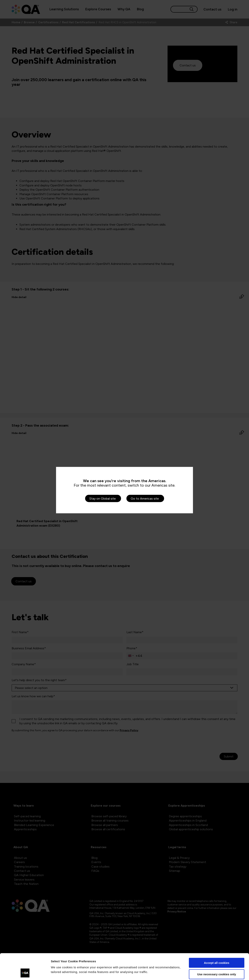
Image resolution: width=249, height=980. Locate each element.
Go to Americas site (145, 498)
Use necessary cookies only (217, 950)
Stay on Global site (103, 498)
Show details (60, 972)
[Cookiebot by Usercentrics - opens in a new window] (25, 972)
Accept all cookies (217, 939)
